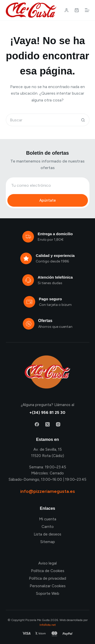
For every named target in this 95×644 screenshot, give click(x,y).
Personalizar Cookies (48, 586)
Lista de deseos (48, 534)
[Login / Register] (66, 10)
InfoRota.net (48, 625)
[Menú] (87, 10)
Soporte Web (48, 594)
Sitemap (48, 542)
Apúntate (48, 200)
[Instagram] (58, 424)
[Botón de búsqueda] (83, 120)
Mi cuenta (48, 519)
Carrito (48, 527)
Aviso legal (48, 563)
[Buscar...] (41, 120)
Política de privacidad (48, 578)
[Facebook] (37, 424)
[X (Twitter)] (48, 424)
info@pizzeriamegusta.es (48, 491)
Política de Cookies (48, 571)
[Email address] (48, 185)
